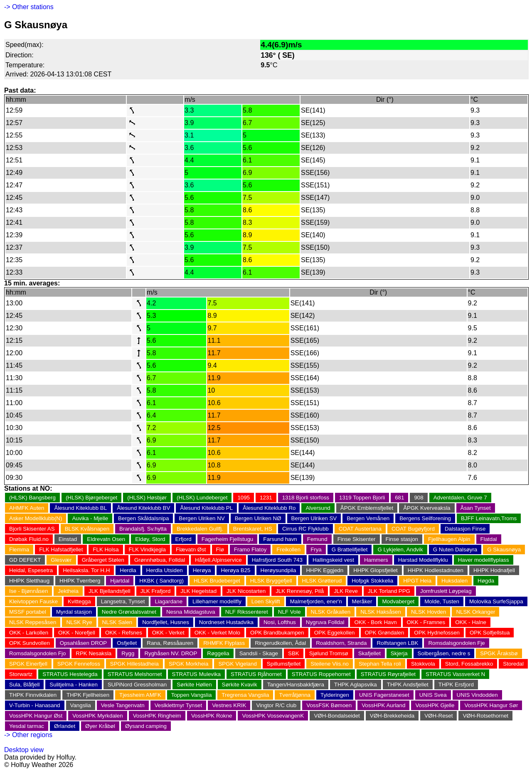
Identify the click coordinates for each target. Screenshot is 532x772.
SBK (294, 653)
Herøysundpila (278, 570)
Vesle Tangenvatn (123, 705)
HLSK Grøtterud (322, 581)
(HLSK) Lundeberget (202, 498)
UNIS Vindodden (477, 695)
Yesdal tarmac (27, 726)
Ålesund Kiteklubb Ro (269, 508)
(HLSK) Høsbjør (147, 498)
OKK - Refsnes (124, 633)
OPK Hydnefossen (437, 633)
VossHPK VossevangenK (273, 716)
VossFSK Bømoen (329, 705)
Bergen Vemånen (368, 518)
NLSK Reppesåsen (33, 622)
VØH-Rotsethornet (485, 716)
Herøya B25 (235, 570)
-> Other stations (29, 7)
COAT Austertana (360, 529)
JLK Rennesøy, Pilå (300, 591)
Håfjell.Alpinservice (218, 560)
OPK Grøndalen (385, 633)
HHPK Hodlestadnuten (436, 570)
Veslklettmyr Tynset (179, 705)
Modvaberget (398, 601)
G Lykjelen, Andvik (400, 549)
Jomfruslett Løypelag (446, 591)
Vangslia (81, 705)
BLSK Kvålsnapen (87, 529)
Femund (317, 539)
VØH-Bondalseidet (337, 716)
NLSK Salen (117, 622)
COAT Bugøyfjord (413, 529)
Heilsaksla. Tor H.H (86, 570)
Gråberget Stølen (103, 560)
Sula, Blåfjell (24, 685)
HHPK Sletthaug (29, 581)
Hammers (376, 560)
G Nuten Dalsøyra (455, 549)
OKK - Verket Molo (217, 633)
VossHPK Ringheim (157, 716)
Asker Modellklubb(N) (36, 518)
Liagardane (169, 601)
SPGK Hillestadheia (134, 664)
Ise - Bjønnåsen (28, 591)
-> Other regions (28, 735)
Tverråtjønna (295, 695)
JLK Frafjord (156, 591)
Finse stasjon (402, 539)
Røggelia (218, 653)
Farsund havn (280, 539)
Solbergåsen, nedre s (444, 653)
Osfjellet (127, 643)
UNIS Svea (433, 695)
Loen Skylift (266, 601)
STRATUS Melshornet (135, 674)
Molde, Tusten (442, 601)
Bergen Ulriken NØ (258, 518)
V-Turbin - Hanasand (35, 705)
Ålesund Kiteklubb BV (143, 508)
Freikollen (288, 549)
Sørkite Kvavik (240, 685)
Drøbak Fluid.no (29, 539)
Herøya (202, 570)
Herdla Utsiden (165, 570)
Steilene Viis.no (330, 664)
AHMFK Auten (27, 508)
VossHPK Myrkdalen (97, 716)
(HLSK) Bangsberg (32, 498)
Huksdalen (454, 581)
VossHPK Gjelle (435, 705)
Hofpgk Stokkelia (372, 581)
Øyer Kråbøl (100, 726)
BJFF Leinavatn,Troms (489, 518)
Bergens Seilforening (425, 518)
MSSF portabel (28, 612)
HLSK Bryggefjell (271, 581)
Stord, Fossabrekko (469, 664)
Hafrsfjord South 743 (277, 560)
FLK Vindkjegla (147, 549)
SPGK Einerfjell (28, 664)
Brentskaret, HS (253, 529)
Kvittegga (79, 601)
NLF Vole (289, 612)
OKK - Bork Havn (375, 622)
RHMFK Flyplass (224, 643)
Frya (316, 549)
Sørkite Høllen (194, 685)
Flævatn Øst (191, 549)
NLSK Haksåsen (381, 612)
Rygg (128, 653)
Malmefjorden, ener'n (316, 601)
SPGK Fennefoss (79, 664)
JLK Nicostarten (246, 591)
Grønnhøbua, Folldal (160, 560)
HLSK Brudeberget (217, 581)
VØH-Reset (438, 716)
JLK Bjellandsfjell (110, 591)
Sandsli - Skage (259, 653)
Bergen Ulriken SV (314, 518)
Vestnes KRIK (229, 705)
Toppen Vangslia (192, 695)
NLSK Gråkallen (331, 612)
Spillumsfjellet (284, 664)
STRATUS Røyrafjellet (388, 674)
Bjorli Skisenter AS (32, 529)
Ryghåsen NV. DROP (171, 653)
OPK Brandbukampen (277, 633)
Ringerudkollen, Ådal (280, 643)
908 (419, 498)
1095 (244, 498)
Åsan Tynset (476, 508)
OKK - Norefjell (77, 633)
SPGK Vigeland (237, 664)
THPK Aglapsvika (356, 685)
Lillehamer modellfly (217, 601)
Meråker (362, 601)
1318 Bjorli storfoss (306, 498)
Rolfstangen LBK (397, 643)
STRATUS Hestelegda (70, 674)
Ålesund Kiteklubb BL (80, 508)
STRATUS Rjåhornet (256, 674)
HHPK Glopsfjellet (376, 570)
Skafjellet (369, 653)
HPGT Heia (417, 581)
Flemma (19, 549)
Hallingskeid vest (333, 560)
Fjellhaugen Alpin (449, 539)
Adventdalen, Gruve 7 (460, 498)
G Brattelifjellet (350, 549)
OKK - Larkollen (29, 633)
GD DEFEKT (25, 560)
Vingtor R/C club (276, 705)
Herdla (128, 570)
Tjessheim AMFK (140, 695)
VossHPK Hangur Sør (491, 705)
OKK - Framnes (426, 622)
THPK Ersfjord (456, 685)
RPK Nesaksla (94, 653)
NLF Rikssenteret (247, 612)
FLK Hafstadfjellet (61, 549)
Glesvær (61, 560)
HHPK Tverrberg (80, 581)
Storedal (513, 664)
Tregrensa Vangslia (245, 695)
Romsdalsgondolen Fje (456, 643)
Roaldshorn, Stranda (341, 643)
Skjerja (399, 653)
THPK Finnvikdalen (33, 695)
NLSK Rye (79, 622)
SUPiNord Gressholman (137, 685)
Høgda (486, 581)
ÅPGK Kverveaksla (427, 508)
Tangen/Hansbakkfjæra (296, 685)
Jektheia (68, 591)
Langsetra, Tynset (123, 601)
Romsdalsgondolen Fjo (37, 653)
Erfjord (183, 539)
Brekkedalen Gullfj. (200, 529)
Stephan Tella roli (380, 664)
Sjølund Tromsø (329, 653)
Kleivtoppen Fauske (33, 601)
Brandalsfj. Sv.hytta (143, 529)
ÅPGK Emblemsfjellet (367, 508)
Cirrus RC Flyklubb (305, 529)
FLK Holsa (106, 549)
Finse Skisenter (357, 539)
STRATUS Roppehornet (321, 674)
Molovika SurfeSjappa (496, 601)
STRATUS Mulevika (197, 674)
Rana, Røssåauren (170, 643)
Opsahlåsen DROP (83, 643)
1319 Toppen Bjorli (362, 498)
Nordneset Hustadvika (226, 622)
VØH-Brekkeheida (392, 716)
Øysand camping (146, 726)
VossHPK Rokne (212, 716)
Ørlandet (65, 726)
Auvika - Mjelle (90, 518)
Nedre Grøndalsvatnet (129, 612)
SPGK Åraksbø (499, 653)
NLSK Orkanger (475, 612)
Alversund (318, 508)
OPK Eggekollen (335, 633)
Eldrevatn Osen (106, 539)
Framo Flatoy (250, 549)
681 (399, 498)
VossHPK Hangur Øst (36, 716)
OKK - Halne (471, 622)
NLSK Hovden (429, 612)
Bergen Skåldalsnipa (143, 518)
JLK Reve (346, 591)
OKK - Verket (168, 633)
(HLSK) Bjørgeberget (91, 498)
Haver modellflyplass (484, 560)
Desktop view (24, 750)
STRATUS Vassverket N (455, 674)
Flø (220, 549)
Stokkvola (423, 664)
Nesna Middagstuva (191, 612)
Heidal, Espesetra (31, 570)
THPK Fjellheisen (88, 695)
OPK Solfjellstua (490, 633)
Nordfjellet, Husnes (166, 622)
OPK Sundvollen (30, 643)
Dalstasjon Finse (465, 529)
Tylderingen (335, 695)
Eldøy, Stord (150, 539)
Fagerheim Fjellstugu (227, 539)
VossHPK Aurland (383, 705)
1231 (266, 498)
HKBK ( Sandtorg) (161, 581)
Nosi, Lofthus (280, 622)
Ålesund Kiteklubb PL (206, 508)
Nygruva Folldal (325, 622)
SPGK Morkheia (189, 664)
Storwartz (21, 674)
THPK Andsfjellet (408, 685)
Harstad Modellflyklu (423, 560)
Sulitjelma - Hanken (74, 685)
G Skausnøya (504, 549)
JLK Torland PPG (389, 591)
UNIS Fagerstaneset (384, 695)
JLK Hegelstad (198, 591)
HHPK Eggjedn (325, 570)
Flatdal (489, 539)
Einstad (68, 539)
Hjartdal (120, 581)
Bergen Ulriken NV (202, 518)
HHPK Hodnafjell (494, 570)
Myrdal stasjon (74, 612)
